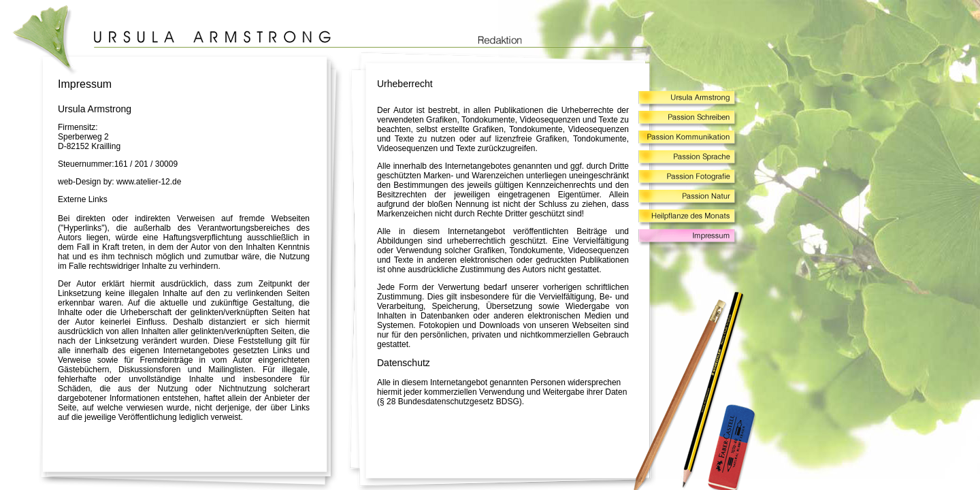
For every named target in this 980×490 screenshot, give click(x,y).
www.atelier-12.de (149, 182)
